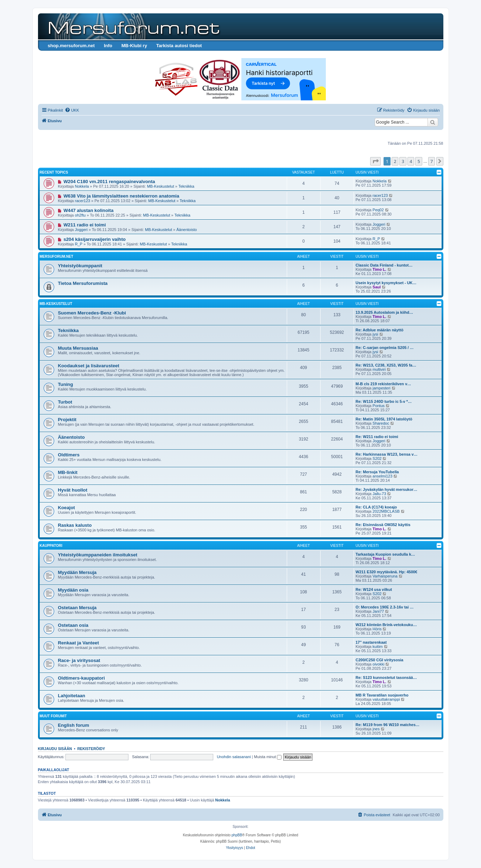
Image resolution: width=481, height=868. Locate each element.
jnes (376, 729)
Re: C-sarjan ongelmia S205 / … (385, 348)
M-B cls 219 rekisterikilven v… (384, 384)
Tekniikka (186, 186)
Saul (377, 287)
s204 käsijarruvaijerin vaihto (94, 239)
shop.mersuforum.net (71, 46)
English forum (74, 725)
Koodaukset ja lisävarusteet (89, 366)
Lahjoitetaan (72, 696)
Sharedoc (381, 423)
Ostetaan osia (73, 625)
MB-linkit (68, 472)
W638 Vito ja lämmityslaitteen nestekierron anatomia (121, 196)
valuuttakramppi (386, 699)
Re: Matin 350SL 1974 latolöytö (384, 419)
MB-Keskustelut (161, 186)
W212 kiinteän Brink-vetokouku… (386, 625)
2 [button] (395, 161)
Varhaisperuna (385, 576)
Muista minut (268, 757)
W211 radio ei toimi (84, 225)
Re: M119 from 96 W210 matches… (388, 725)
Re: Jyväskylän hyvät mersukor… (387, 489)
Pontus (379, 406)
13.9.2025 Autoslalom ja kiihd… (384, 312)
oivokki (379, 664)
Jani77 (378, 611)
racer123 (83, 201)
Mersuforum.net (57, 257)
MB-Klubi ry (134, 46)
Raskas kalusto (75, 525)
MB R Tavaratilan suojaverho (382, 695)
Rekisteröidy (91, 749)
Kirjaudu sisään (55, 749)
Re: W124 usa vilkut (374, 589)
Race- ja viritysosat (79, 660)
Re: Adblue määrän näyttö (380, 330)
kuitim (378, 647)
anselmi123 (382, 476)
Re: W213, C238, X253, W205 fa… (386, 365)
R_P (79, 244)
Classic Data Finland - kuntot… (384, 265)
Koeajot (67, 508)
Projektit (67, 420)
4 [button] (411, 161)
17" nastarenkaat (371, 642)
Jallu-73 (379, 494)
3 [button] (403, 161)
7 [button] (432, 161)
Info (108, 46)
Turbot (65, 402)
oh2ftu (80, 215)
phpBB (237, 835)
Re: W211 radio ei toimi (377, 437)
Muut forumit (53, 716)
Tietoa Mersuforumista (83, 283)
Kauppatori (51, 546)
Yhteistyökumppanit (80, 266)
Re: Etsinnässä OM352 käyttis (383, 525)
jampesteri (382, 388)
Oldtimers (69, 455)
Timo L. (379, 269)
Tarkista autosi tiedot (179, 46)
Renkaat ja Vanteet (79, 643)
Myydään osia (73, 590)
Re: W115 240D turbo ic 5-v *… (384, 401)
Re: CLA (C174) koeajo (376, 507)
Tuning (66, 384)
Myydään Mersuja (77, 572)
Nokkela (82, 186)
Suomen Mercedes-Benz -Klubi (92, 313)
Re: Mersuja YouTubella (377, 472)
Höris (377, 629)
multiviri (379, 369)
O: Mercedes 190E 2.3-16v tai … (385, 607)
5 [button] (419, 161)
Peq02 (378, 210)
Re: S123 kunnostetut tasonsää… (386, 677)
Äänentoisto (186, 230)
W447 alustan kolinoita (88, 210)
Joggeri (81, 230)
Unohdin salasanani (234, 757)
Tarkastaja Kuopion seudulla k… (385, 554)
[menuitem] (72, 110)
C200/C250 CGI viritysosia (380, 660)
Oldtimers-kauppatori (81, 678)
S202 (377, 458)
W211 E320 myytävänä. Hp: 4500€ (387, 572)
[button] (375, 161)
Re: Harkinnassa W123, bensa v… (387, 454)
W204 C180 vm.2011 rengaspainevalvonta (109, 182)
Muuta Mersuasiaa (78, 348)
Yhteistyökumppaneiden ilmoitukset (98, 555)
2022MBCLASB (386, 511)
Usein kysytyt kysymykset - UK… (386, 283)
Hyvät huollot (73, 490)
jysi (375, 334)
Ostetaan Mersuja (77, 608)
